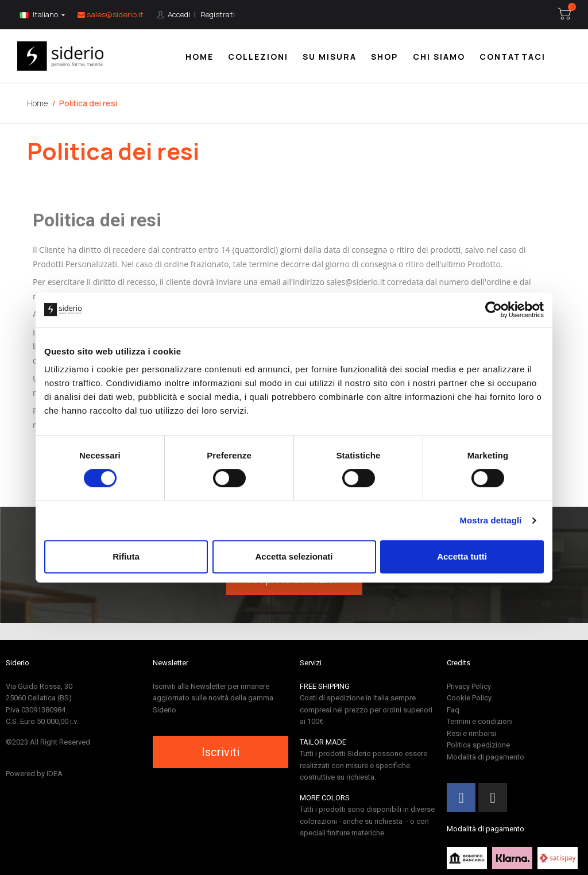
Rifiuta (126, 556)
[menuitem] (200, 56)
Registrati (218, 14)
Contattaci (512, 57)
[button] (220, 752)
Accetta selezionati (294, 556)
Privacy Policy (469, 686)
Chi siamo (439, 57)
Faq (453, 710)
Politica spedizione (478, 745)
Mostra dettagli (490, 520)
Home (200, 57)
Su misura (330, 57)
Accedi (178, 14)
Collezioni (258, 57)
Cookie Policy (469, 698)
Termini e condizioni (480, 721)
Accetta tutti (462, 556)
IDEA (55, 774)
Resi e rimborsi (471, 733)
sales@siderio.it (111, 14)
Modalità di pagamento (486, 757)
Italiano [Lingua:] (40, 14)
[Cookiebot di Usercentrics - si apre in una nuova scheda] (494, 310)
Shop (384, 57)
